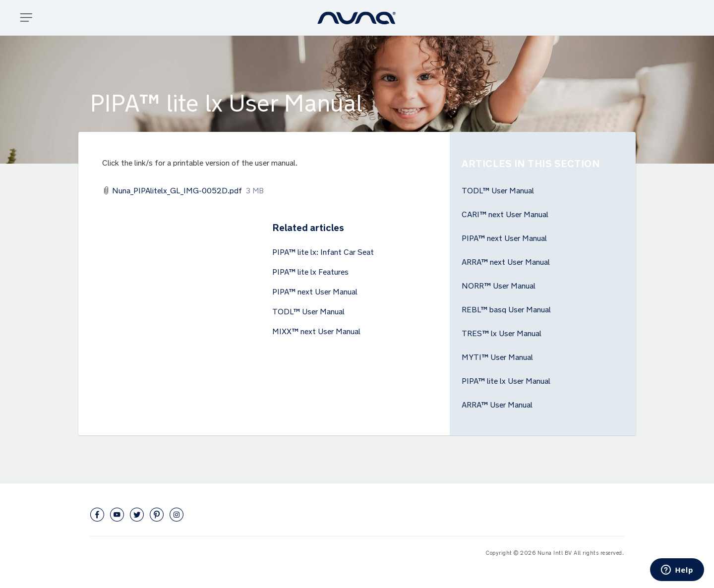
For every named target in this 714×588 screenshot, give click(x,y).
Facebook (97, 515)
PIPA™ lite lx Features (310, 271)
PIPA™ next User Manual (315, 291)
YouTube (117, 515)
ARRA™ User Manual (497, 404)
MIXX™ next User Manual (316, 330)
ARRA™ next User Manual (506, 261)
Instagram (177, 515)
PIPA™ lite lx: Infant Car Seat (323, 251)
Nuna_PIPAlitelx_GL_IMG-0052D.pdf (177, 189)
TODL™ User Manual (308, 310)
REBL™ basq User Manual (506, 308)
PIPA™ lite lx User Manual (506, 380)
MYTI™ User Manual (497, 356)
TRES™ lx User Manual (502, 332)
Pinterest (157, 515)
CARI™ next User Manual (505, 213)
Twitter (137, 515)
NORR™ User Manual (499, 285)
